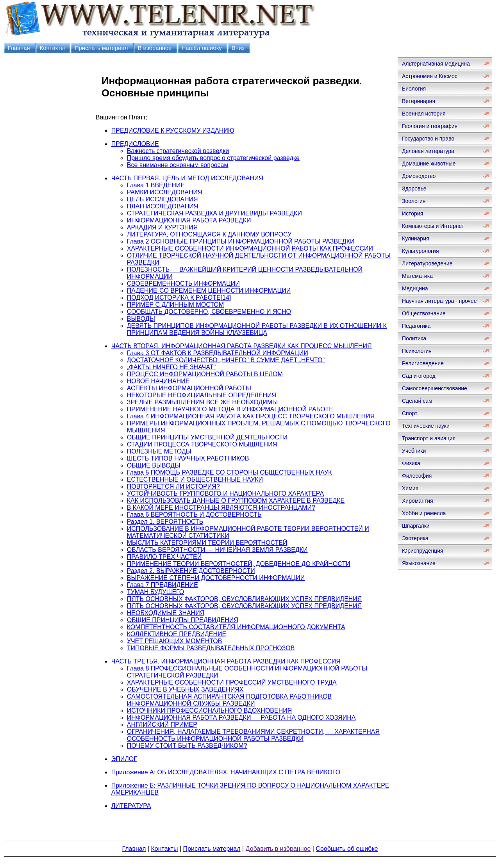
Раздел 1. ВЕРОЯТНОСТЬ (165, 522)
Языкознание (419, 563)
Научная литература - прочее (439, 301)
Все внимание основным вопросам (178, 165)
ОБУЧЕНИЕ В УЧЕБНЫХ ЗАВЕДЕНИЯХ (185, 689)
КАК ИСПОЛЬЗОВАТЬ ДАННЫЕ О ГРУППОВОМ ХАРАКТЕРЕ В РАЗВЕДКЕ (236, 501)
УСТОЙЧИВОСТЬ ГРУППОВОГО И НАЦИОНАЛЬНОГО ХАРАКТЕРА (225, 494)
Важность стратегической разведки (178, 151)
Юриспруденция (423, 551)
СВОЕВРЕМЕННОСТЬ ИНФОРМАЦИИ (183, 284)
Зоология (414, 201)
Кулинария (416, 238)
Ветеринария (419, 101)
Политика (414, 338)
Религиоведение (423, 363)
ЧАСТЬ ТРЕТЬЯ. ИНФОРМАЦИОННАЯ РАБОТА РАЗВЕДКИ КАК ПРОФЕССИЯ (226, 661)
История (412, 213)
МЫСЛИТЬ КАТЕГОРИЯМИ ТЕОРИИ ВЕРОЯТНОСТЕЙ (207, 543)
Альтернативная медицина (436, 64)
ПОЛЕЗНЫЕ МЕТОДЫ (159, 451)
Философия (417, 476)
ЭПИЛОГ (124, 759)
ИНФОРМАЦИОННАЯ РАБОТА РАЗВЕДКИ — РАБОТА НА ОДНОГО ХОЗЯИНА (241, 718)
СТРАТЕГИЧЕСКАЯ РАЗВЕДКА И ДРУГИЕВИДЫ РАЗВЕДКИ (214, 213)
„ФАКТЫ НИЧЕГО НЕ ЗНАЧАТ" (171, 367)
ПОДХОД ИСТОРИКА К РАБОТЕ (174, 298)
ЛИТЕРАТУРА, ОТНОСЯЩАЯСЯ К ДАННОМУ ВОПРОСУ (209, 234)
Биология (414, 89)
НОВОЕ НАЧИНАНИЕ (158, 381)
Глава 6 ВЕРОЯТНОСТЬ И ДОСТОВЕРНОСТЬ (194, 515)
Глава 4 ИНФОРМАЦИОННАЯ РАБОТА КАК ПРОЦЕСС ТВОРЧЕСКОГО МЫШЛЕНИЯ (251, 416)
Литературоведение (427, 263)
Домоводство (419, 176)
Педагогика (416, 326)
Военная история (424, 114)
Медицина (415, 288)
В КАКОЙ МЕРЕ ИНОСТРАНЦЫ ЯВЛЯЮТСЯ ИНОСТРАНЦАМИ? (221, 508)
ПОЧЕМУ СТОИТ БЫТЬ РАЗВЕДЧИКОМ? (187, 746)
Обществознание (424, 313)
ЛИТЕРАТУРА (131, 806)
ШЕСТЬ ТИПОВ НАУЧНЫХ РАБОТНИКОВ (188, 458)
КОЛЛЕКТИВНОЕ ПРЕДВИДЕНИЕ (177, 634)
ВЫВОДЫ (141, 319)
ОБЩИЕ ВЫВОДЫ (154, 465)
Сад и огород (419, 376)
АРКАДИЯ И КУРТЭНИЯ (162, 227)
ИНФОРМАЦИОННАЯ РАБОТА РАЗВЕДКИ (189, 220)
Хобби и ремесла (424, 513)
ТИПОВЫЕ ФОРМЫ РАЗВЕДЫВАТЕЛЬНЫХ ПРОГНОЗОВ (211, 648)
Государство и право (428, 139)
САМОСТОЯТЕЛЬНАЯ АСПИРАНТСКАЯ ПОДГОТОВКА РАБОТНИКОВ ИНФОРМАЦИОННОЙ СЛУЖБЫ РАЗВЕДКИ (229, 700)
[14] (226, 298)
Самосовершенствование (435, 388)
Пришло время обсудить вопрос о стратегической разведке (213, 158)
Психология (417, 351)
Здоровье (414, 189)
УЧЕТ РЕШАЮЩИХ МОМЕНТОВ (175, 641)
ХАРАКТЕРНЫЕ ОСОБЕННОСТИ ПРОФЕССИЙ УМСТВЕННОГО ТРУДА (232, 682)
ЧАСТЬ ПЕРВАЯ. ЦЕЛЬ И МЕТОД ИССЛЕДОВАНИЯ (187, 178)
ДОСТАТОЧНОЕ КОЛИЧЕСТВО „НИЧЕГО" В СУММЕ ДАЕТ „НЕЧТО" (226, 360)
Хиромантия (418, 501)
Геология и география (430, 126)
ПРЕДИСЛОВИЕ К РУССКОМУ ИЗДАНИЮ (173, 131)
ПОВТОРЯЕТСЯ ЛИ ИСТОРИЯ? (173, 486)
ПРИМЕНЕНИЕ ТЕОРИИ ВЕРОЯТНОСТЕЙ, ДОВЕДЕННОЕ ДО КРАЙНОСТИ (239, 564)
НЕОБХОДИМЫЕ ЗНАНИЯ (166, 613)
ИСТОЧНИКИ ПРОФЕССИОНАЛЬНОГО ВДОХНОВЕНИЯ (210, 711)
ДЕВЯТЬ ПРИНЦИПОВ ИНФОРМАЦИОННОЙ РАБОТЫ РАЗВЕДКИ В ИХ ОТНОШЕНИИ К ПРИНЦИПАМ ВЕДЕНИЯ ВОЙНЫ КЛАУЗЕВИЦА (257, 329)
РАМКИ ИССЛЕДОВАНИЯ (165, 192)
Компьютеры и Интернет (433, 226)
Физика (411, 463)
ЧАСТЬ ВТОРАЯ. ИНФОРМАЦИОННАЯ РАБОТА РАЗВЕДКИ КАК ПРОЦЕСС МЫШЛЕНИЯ (242, 346)
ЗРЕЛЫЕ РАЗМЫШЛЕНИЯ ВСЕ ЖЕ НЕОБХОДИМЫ (203, 402)
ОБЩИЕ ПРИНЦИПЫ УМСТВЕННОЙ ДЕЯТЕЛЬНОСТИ (207, 437)
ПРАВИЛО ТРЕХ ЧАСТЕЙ (164, 557)
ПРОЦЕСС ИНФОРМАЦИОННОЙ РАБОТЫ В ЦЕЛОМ (205, 374)
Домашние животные (429, 164)
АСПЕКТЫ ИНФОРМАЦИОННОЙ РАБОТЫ (189, 388)
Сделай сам (417, 401)
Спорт (410, 413)
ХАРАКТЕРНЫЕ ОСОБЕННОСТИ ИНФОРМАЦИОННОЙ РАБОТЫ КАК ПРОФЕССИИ (250, 248)
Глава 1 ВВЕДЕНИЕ (156, 185)
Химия (410, 488)
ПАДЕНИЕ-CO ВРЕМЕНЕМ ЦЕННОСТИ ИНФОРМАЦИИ (209, 291)
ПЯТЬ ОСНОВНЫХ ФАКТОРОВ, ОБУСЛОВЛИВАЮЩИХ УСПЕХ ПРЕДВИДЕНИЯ (245, 599)
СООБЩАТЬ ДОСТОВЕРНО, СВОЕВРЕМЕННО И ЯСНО (209, 312)
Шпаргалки (416, 526)
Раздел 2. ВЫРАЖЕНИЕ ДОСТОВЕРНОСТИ (191, 571)
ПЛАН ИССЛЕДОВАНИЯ (163, 206)
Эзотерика (415, 538)
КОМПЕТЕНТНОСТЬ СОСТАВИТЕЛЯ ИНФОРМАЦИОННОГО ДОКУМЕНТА (236, 627)
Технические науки (426, 426)
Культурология (421, 251)
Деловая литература (428, 151)
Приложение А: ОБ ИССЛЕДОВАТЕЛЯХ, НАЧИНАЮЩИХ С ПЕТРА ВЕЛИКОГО (226, 772)
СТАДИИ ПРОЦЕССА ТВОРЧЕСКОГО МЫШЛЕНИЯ (202, 444)
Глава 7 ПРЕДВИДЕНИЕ (162, 585)
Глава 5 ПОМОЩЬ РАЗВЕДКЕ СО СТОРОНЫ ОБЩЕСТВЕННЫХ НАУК (229, 472)
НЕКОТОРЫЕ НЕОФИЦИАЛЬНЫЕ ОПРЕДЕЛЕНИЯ (202, 395)
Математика (417, 276)
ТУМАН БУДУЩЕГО (156, 592)
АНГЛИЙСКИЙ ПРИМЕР (162, 725)
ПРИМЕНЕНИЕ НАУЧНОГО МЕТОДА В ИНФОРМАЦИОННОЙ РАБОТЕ (230, 409)
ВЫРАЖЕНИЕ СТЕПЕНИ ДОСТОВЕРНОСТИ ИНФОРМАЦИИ (216, 578)
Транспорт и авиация (429, 438)
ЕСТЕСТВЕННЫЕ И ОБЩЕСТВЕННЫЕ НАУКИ (195, 479)
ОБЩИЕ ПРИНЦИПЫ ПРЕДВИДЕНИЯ (183, 620)
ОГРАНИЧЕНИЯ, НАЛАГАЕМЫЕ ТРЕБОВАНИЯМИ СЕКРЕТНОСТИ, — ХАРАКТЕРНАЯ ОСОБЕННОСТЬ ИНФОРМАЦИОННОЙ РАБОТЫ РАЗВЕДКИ (253, 735)
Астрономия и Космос (430, 76)
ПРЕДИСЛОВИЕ (135, 144)
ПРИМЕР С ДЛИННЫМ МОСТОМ (175, 305)
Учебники (414, 451)
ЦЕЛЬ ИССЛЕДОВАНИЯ (162, 199)
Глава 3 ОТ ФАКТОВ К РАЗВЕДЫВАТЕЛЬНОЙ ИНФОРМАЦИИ (218, 353)
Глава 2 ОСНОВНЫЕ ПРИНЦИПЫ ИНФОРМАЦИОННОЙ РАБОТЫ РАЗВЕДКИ (241, 241)
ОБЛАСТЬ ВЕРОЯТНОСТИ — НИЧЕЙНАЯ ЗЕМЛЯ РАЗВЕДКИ (217, 550)
